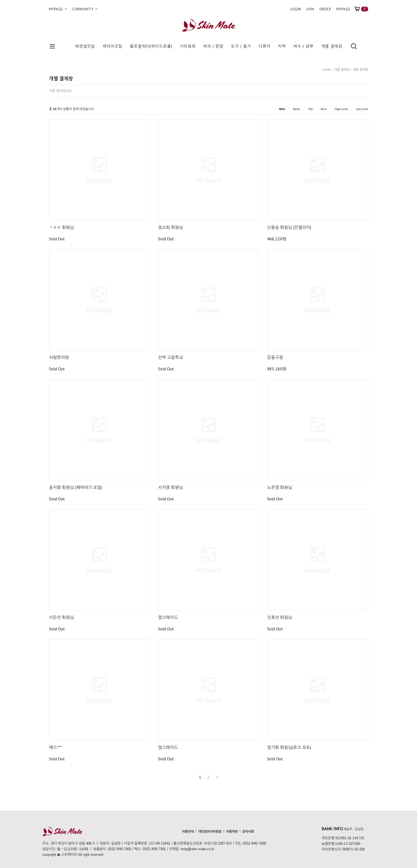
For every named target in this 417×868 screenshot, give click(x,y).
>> (217, 777)
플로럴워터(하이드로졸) (151, 46)
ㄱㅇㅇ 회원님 (61, 227)
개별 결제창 (332, 46)
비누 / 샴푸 (303, 46)
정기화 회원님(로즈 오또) (289, 747)
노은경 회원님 (280, 487)
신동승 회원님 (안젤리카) (289, 227)
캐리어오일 (112, 46)
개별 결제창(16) (60, 91)
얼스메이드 (168, 617)
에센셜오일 (85, 46)
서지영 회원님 (170, 487)
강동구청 (275, 357)
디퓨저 (264, 46)
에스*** (55, 747)
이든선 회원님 (61, 617)
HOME (327, 70)
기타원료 (188, 46)
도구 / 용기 (241, 46)
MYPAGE (58, 9)
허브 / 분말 (213, 46)
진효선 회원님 (280, 617)
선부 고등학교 (170, 357)
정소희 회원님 (170, 227)
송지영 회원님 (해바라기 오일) (76, 487)
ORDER (325, 9)
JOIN (310, 9)
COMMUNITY (85, 9)
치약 (282, 46)
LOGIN (296, 9)
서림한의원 (59, 357)
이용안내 (188, 831)
